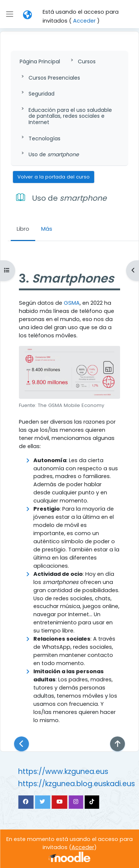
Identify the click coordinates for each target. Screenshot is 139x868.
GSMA (72, 303)
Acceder (84, 21)
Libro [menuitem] (23, 229)
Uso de (54, 154)
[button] (27, 15)
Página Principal (40, 61)
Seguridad (42, 94)
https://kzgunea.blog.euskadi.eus (77, 784)
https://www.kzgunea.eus (63, 772)
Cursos (87, 61)
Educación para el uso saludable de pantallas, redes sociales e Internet (70, 116)
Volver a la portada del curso (54, 177)
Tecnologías (44, 138)
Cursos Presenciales (54, 78)
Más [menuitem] (47, 229)
